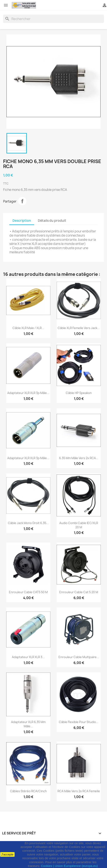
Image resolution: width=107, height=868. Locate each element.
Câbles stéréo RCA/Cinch (28, 791)
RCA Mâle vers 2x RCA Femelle (79, 791)
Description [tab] (22, 221)
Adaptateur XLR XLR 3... (28, 657)
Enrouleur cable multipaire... (79, 657)
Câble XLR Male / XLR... (28, 328)
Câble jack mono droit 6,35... (28, 523)
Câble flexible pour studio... (79, 722)
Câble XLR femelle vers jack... (79, 328)
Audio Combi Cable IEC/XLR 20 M (79, 525)
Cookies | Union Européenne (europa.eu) (69, 866)
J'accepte (7, 854)
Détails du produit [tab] (52, 221)
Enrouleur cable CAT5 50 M (28, 592)
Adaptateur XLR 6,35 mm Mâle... (28, 724)
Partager (22, 201)
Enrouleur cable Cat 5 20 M (79, 592)
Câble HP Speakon (79, 393)
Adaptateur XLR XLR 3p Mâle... (28, 393)
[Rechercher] (53, 19)
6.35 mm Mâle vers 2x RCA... (79, 458)
